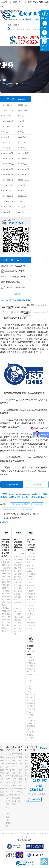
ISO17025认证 (8, 196)
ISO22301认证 (23, 180)
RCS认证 (6, 132)
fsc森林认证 (27, 2)
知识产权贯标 (8, 185)
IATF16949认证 (8, 121)
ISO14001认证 (23, 105)
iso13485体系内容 (14, 518)
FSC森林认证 (15, 760)
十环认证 (22, 185)
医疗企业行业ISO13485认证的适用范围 (31, 545)
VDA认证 (22, 201)
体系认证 (44, 305)
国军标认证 (7, 191)
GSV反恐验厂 (8, 804)
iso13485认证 (38, 504)
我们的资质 (2, 764)
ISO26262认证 (23, 196)
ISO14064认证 (8, 180)
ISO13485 (16, 792)
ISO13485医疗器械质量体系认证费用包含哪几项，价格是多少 (6, 548)
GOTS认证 (7, 126)
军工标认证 (20, 770)
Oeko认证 (22, 132)
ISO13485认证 (8, 153)
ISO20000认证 (8, 158)
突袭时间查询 (15, 271)
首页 (37, 305)
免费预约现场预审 (13, 282)
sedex (23, 29)
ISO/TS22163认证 (9, 201)
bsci (19, 29)
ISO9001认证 (8, 105)
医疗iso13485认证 (9, 509)
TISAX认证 (7, 207)
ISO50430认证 (8, 169)
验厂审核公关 (15, 266)
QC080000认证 (24, 169)
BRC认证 (22, 142)
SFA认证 (21, 212)
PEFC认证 (22, 137)
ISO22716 (16, 798)
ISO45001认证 (8, 110)
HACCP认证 (23, 164)
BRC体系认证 (14, 770)
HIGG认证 (22, 148)
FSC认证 (37, 29)
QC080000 (16, 795)
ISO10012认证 (8, 175)
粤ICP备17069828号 (24, 840)
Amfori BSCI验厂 (9, 757)
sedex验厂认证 (15, 2)
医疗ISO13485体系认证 (20, 504)
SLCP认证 (6, 148)
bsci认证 (4, 2)
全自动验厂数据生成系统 (15, 287)
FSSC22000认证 (9, 164)
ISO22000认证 (23, 158)
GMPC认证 (7, 116)
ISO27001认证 (23, 153)
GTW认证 (6, 212)
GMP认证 (22, 116)
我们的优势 (2, 773)
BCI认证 (21, 191)
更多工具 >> (18, 294)
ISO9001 (30, 29)
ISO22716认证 (23, 110)
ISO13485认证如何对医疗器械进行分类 (23, 514)
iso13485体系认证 (27, 509)
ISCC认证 (22, 207)
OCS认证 (22, 126)
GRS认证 (22, 121)
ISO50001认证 (23, 175)
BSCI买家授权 (15, 277)
